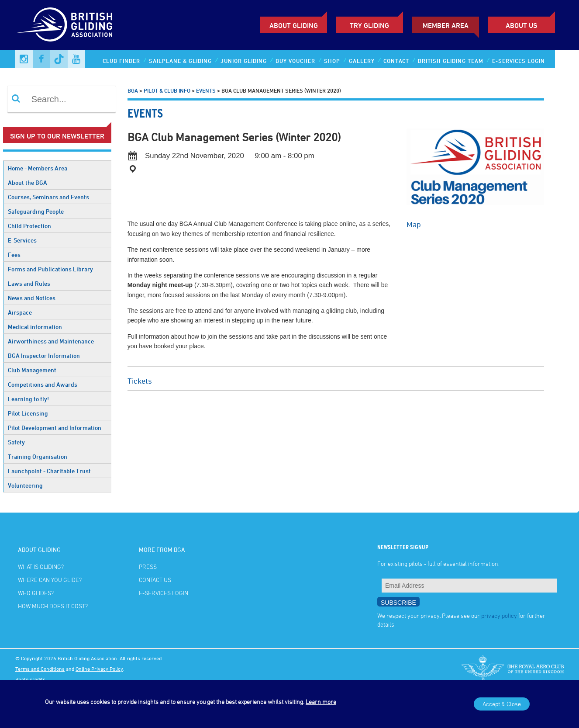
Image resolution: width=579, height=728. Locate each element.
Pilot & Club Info (167, 90)
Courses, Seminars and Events (48, 197)
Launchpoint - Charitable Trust (49, 471)
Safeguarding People (36, 211)
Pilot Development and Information (55, 428)
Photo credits (30, 679)
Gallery (362, 61)
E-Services (22, 240)
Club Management (32, 370)
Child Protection (29, 226)
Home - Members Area (38, 168)
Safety (16, 442)
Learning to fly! (28, 399)
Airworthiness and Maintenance (51, 341)
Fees (14, 255)
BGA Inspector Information (44, 355)
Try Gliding (369, 25)
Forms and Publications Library (50, 269)
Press (148, 567)
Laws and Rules (29, 283)
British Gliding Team (451, 61)
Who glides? (36, 593)
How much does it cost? (53, 606)
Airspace (20, 312)
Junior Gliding (244, 61)
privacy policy (499, 615)
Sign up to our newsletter (57, 136)
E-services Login (519, 61)
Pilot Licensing (28, 413)
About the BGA (28, 182)
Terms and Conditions (40, 669)
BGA (133, 90)
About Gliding (294, 25)
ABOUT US (521, 25)
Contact (396, 61)
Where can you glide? (50, 580)
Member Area (446, 25)
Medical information (35, 327)
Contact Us (155, 580)
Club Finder (121, 61)
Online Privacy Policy (99, 669)
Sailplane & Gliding (180, 61)
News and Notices (32, 298)
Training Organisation (38, 456)
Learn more (321, 702)
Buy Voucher (295, 61)
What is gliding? (41, 567)
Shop (332, 61)
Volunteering (25, 485)
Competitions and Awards (43, 384)
